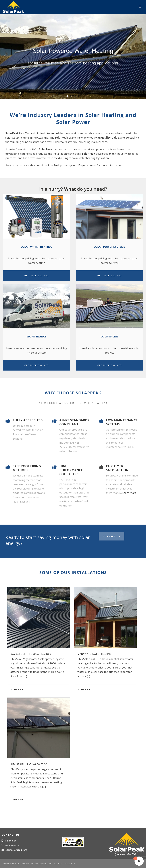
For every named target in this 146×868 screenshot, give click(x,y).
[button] (5, 56)
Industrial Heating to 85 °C (29, 764)
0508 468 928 (12, 845)
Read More (17, 689)
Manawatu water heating (94, 654)
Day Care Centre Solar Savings (31, 654)
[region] (73, 56)
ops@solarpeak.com (16, 850)
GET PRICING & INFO (36, 276)
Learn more (129, 493)
